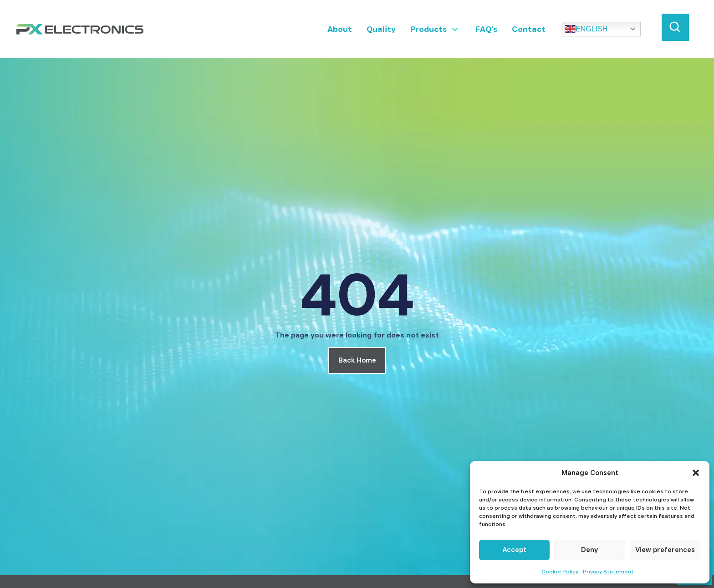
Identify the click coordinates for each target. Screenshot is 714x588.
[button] (696, 473)
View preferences (665, 550)
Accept (515, 550)
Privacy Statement (608, 571)
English (586, 29)
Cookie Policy (560, 571)
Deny (589, 550)
